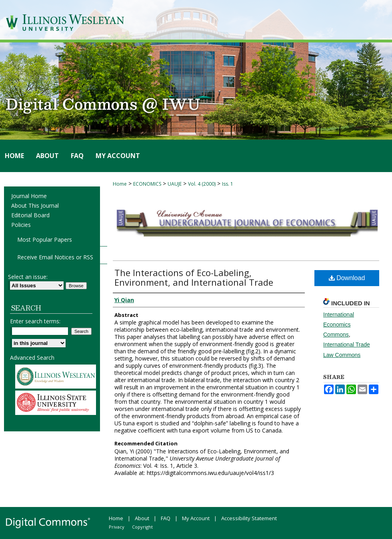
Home (120, 184)
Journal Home (29, 196)
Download (347, 278)
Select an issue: (28, 277)
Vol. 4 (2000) (202, 184)
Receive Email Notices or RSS (55, 257)
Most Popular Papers (45, 239)
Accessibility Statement (249, 518)
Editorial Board (30, 215)
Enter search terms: (35, 321)
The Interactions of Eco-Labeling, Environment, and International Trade (194, 277)
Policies (21, 225)
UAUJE (175, 184)
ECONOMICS (147, 184)
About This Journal (35, 205)
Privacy (117, 527)
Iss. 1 (228, 184)
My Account (196, 518)
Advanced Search (32, 358)
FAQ (166, 518)
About (142, 518)
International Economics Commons (339, 325)
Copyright (142, 527)
